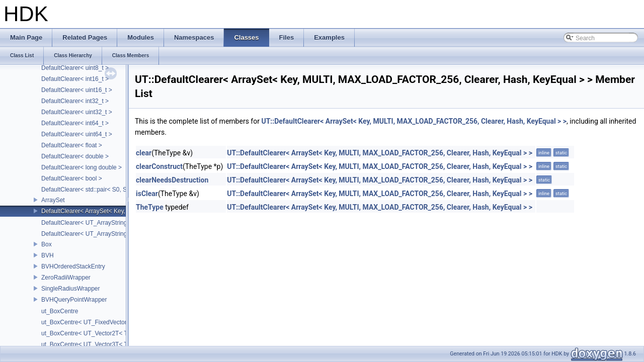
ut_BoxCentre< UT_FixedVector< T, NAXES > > (105, 322)
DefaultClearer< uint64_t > (77, 134)
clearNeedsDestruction (172, 180)
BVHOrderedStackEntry (73, 266)
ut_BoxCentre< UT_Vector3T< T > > (90, 344)
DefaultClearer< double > (75, 156)
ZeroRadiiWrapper (66, 278)
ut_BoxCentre (60, 311)
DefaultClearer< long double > (82, 167)
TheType (150, 207)
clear (144, 153)
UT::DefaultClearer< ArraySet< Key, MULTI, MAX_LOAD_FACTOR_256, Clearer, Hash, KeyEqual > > (414, 121)
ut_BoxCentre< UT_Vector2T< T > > (90, 333)
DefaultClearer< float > (72, 145)
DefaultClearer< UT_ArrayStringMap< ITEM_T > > (108, 223)
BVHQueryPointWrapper (74, 300)
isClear (147, 194)
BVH (48, 255)
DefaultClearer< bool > (72, 178)
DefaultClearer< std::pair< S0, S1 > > (91, 190)
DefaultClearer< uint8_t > (75, 68)
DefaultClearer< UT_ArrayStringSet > (91, 234)
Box (47, 244)
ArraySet (53, 200)
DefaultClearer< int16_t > (75, 79)
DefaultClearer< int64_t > (75, 123)
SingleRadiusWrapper (71, 289)
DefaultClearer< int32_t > (75, 101)
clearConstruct (159, 166)
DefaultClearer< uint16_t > (77, 90)
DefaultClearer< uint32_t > (77, 112)
